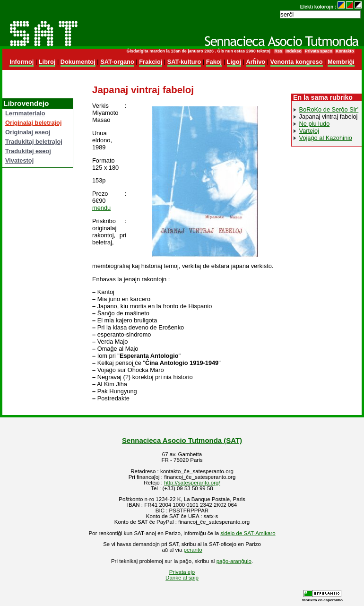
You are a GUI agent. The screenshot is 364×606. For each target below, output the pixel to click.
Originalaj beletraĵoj (33, 123)
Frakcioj (151, 62)
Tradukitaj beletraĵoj (34, 142)
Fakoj (214, 62)
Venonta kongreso (297, 62)
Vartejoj (309, 131)
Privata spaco (319, 51)
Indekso (294, 51)
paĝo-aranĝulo (234, 561)
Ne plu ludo (315, 124)
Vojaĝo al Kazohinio (326, 138)
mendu (101, 208)
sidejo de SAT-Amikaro (248, 533)
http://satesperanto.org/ (192, 483)
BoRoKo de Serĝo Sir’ (329, 109)
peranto (193, 550)
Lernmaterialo (25, 113)
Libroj (47, 62)
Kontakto (345, 51)
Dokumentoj (78, 62)
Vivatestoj (19, 160)
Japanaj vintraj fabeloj (329, 117)
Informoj (22, 62)
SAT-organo (117, 62)
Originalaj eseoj (28, 132)
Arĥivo (256, 62)
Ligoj (234, 62)
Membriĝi (341, 62)
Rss (278, 51)
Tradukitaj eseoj (28, 151)
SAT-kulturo (184, 62)
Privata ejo (182, 572)
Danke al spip (182, 578)
